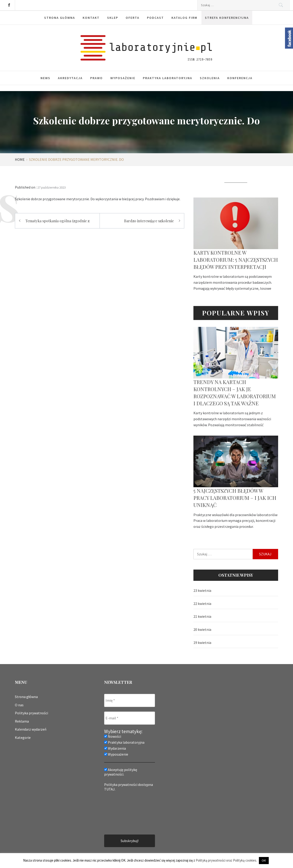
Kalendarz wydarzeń (31, 729)
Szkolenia (210, 78)
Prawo (96, 78)
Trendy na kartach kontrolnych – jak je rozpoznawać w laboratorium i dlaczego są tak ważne (235, 392)
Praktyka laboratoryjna (168, 78)
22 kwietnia (202, 604)
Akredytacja (70, 78)
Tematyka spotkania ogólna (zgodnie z (57, 221)
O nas (19, 705)
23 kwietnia (202, 590)
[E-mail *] (130, 718)
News (45, 78)
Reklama (22, 721)
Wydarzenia (115, 748)
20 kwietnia (202, 629)
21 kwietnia (202, 616)
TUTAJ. (110, 789)
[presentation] (123, 812)
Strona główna (26, 697)
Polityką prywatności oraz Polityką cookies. (226, 860)
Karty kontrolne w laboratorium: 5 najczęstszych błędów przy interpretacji (236, 260)
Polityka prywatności (31, 713)
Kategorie (23, 737)
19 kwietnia (202, 643)
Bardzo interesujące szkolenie (149, 221)
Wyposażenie (123, 78)
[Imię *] (130, 700)
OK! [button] (264, 861)
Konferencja (240, 78)
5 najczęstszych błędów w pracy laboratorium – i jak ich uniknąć (235, 498)
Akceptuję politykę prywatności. (121, 772)
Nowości (113, 736)
